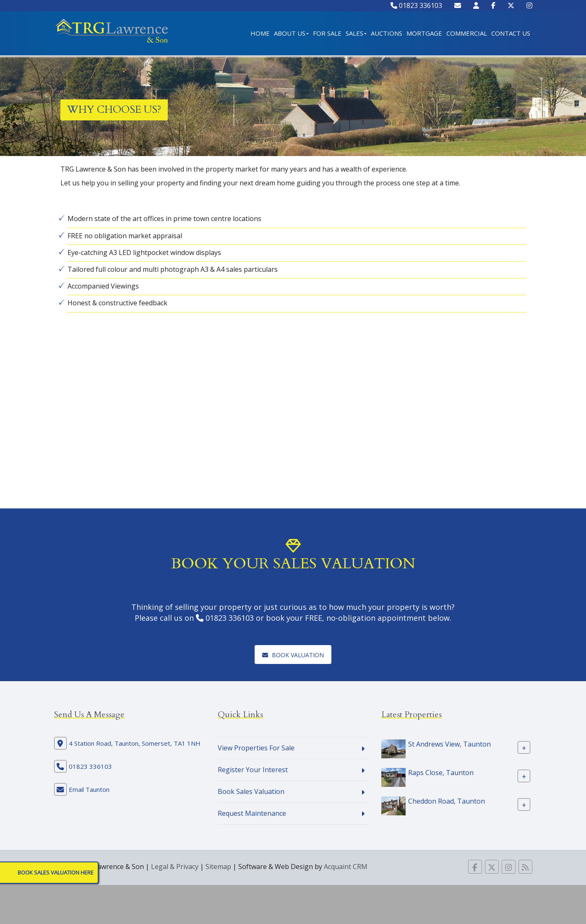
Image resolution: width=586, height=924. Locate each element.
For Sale (327, 33)
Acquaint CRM (346, 867)
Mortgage (424, 33)
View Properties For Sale (256, 748)
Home (260, 33)
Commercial (467, 33)
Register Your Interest (253, 770)
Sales (356, 33)
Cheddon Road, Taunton (447, 801)
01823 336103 (416, 5)
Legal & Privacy (175, 867)
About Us (291, 33)
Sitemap (218, 867)
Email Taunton (89, 789)
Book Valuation (293, 655)
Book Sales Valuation (251, 791)
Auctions (387, 33)
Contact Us (511, 33)
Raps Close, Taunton (441, 773)
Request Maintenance (252, 813)
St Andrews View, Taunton (449, 744)
